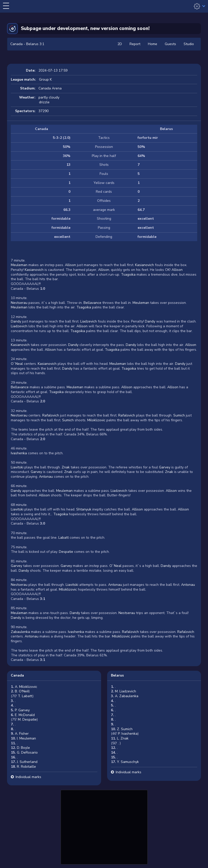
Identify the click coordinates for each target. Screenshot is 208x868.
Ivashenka (19, 453)
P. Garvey (22, 710)
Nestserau (19, 303)
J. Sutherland (27, 762)
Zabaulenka (20, 632)
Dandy (16, 321)
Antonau (46, 477)
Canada (17, 675)
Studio (189, 44)
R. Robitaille (26, 767)
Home (153, 44)
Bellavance (92, 303)
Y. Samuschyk (128, 762)
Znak (66, 467)
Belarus (117, 675)
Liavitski (17, 467)
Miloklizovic (96, 420)
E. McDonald (25, 715)
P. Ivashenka (128, 734)
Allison (70, 265)
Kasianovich (144, 265)
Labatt (64, 538)
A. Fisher (22, 734)
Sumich (179, 415)
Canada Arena (50, 88)
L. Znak (123, 738)
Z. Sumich (125, 729)
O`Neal (17, 364)
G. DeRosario (27, 752)
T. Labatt (25, 696)
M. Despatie (27, 719)
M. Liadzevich (126, 691)
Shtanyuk (84, 509)
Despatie (66, 552)
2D (120, 44)
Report (135, 44)
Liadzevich (89, 321)
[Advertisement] (104, 826)
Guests (170, 44)
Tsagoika (128, 275)
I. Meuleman (26, 738)
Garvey (165, 467)
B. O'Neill (22, 691)
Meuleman (19, 265)
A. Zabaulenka (127, 696)
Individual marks (28, 777)
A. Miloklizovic (26, 687)
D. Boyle (23, 748)
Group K (45, 79)
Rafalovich (51, 415)
